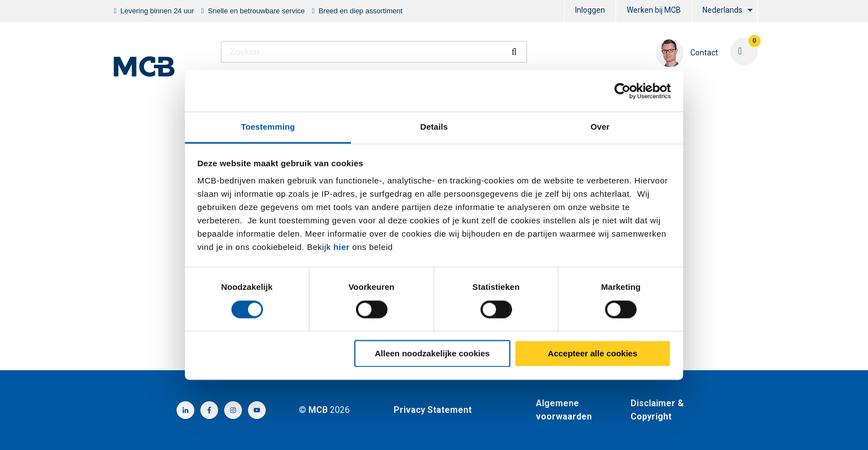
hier (342, 247)
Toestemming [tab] (268, 127)
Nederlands (722, 10)
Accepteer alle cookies (593, 353)
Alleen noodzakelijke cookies (432, 353)
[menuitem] (590, 11)
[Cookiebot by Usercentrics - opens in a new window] (622, 91)
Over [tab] (600, 127)
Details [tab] (434, 127)
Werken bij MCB (654, 10)
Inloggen (590, 10)
